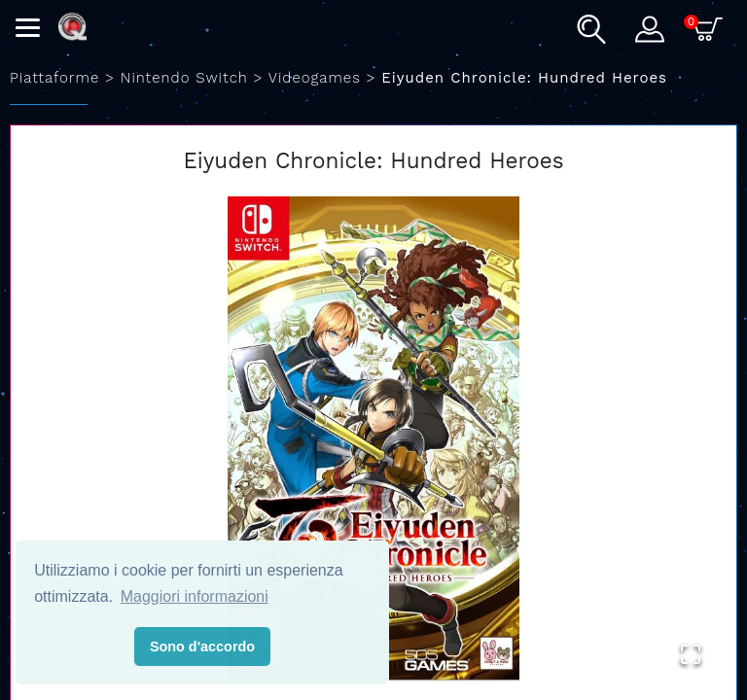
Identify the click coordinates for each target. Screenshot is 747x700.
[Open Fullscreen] (691, 654)
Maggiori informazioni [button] (195, 596)
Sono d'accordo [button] (202, 647)
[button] (373, 438)
